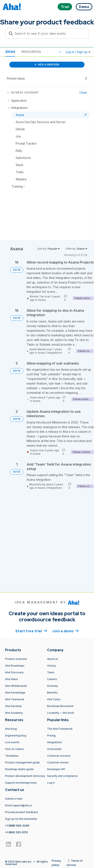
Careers (52, 679)
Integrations (55, 353)
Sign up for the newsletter (21, 819)
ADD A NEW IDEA (47, 65)
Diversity (53, 686)
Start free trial (31, 631)
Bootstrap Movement (60, 706)
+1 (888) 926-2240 (17, 826)
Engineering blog (16, 736)
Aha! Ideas (12, 679)
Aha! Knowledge (15, 693)
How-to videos (14, 749)
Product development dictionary (25, 776)
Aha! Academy (14, 713)
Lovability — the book (61, 713)
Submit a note (14, 799)
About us (53, 659)
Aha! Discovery (14, 672)
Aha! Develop (13, 706)
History (52, 666)
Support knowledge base (21, 783)
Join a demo (65, 631)
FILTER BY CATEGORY (23, 93)
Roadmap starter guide (19, 769)
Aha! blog (11, 729)
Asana (42, 300)
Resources (31, 52)
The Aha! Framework (60, 729)
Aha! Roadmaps (15, 666)
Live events (12, 742)
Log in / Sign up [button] (78, 52)
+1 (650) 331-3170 (16, 832)
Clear (83, 93)
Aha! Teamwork (15, 699)
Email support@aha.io (18, 805)
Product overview (16, 659)
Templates (12, 756)
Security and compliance (62, 776)
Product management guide (22, 762)
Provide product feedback (22, 812)
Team (51, 672)
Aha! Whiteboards (16, 686)
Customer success (59, 756)
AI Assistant (54, 749)
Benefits (52, 693)
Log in (51, 783)
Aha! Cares (54, 699)
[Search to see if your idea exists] (49, 33)
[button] (60, 52)
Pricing (51, 736)
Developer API (56, 769)
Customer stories (58, 762)
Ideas (10, 52)
